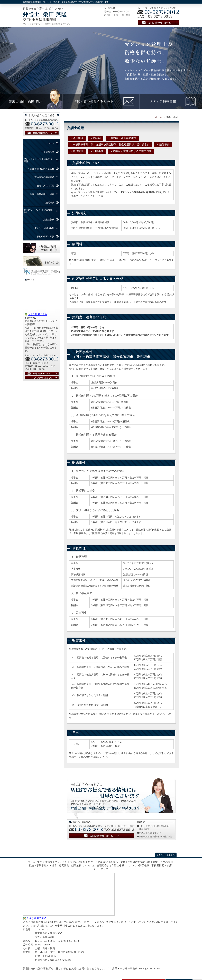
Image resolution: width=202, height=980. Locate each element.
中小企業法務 (48, 152)
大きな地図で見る (38, 314)
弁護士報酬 (49, 220)
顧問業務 (50, 203)
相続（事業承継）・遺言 (42, 194)
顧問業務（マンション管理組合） (38, 211)
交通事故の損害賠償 (44, 177)
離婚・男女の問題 (45, 186)
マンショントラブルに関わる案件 (38, 160)
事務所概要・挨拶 (45, 236)
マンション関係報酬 (44, 228)
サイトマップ (101, 869)
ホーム (159, 117)
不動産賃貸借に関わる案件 (41, 169)
